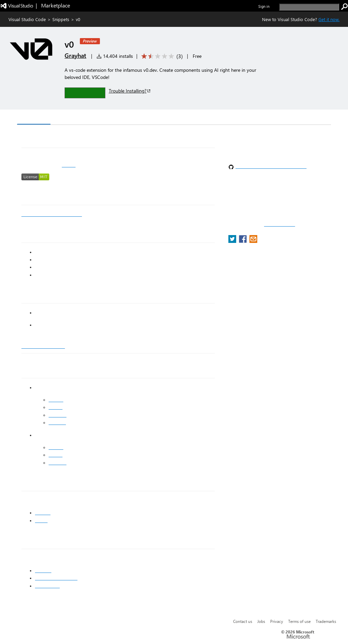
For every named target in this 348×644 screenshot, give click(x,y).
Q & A (112, 118)
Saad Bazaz (47, 586)
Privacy (277, 621)
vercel (41, 521)
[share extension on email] (253, 241)
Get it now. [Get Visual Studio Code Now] (329, 19)
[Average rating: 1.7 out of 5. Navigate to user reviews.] (161, 56)
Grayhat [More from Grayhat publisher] (75, 55)
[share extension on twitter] (233, 241)
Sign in (264, 6)
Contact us (243, 621)
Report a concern (280, 225)
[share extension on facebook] (243, 241)
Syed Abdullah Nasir (56, 578)
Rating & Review (149, 118)
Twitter (56, 400)
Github (56, 407)
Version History (75, 118)
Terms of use (299, 621)
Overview (34, 118)
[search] (309, 7)
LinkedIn (58, 415)
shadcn (43, 513)
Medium (57, 423)
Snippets (61, 19)
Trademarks (326, 621)
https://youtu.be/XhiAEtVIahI (52, 214)
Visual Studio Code (27, 19)
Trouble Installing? (130, 91)
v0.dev (69, 165)
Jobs (261, 621)
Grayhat (43, 571)
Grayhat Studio (43, 346)
